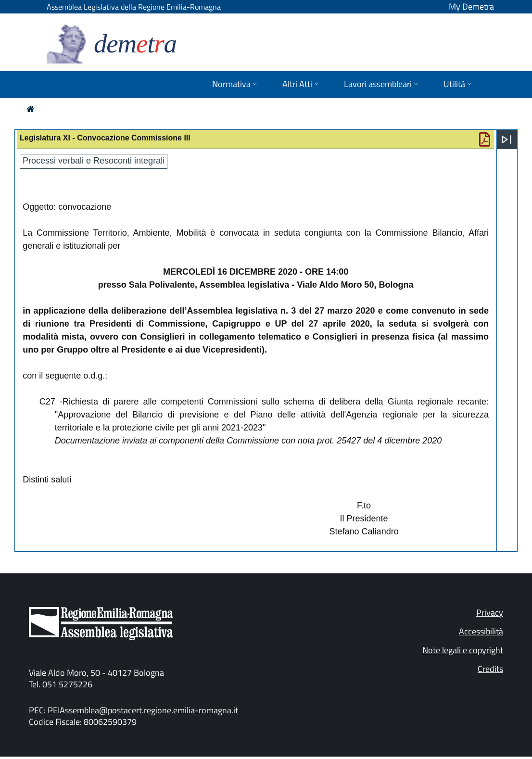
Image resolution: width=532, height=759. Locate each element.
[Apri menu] (507, 139)
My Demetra (471, 6)
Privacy (490, 613)
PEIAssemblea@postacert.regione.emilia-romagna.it (143, 710)
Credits (490, 669)
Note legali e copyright (463, 650)
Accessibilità (481, 631)
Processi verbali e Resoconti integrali (94, 161)
